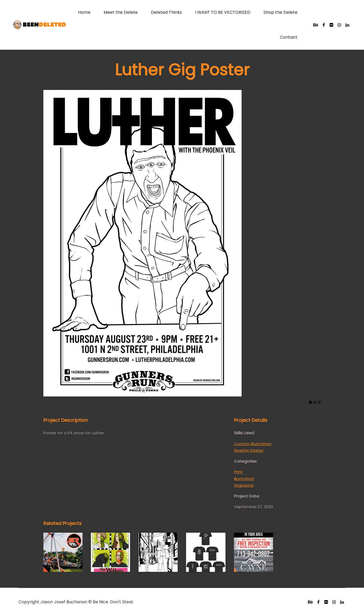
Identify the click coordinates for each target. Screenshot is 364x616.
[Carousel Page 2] (315, 402)
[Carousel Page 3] (319, 402)
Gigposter (244, 485)
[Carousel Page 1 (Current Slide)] (310, 402)
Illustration (244, 479)
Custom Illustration (253, 444)
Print (238, 472)
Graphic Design (249, 450)
